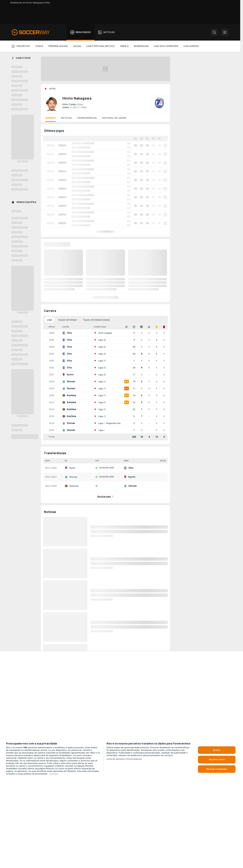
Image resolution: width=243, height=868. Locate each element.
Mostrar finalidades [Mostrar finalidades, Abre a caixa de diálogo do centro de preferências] (217, 769)
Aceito (217, 750)
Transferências (87, 118)
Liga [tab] (49, 320)
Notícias (66, 118)
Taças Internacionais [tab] (96, 320)
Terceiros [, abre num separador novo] (54, 774)
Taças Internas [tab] (67, 320)
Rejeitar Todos (217, 759)
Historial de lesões (114, 118)
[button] (214, 32)
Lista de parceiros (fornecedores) (124, 759)
